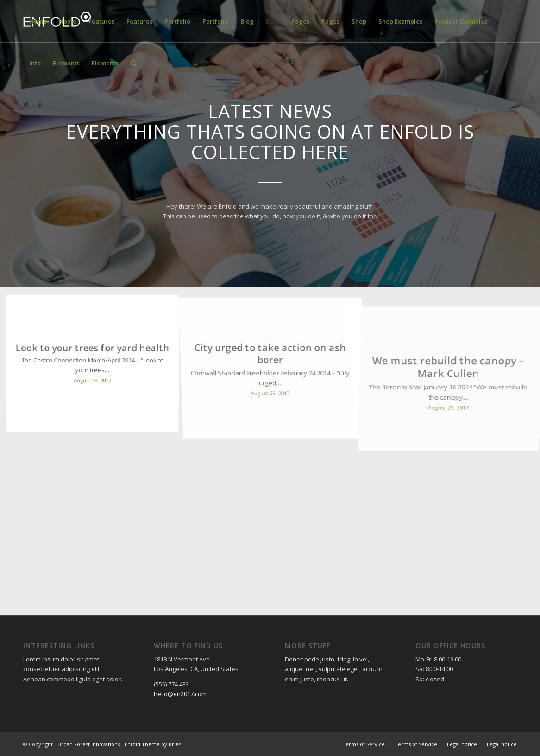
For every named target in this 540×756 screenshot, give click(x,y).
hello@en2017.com (180, 694)
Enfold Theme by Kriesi (154, 744)
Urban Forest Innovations (89, 744)
